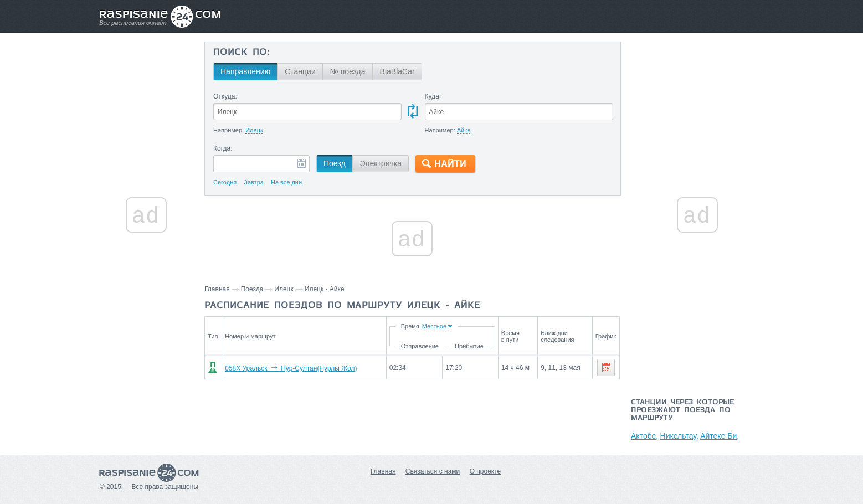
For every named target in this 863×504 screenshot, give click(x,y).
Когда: (223, 148)
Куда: (433, 96)
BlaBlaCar (397, 71)
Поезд (335, 163)
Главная (217, 289)
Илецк (284, 289)
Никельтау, (679, 436)
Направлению (245, 71)
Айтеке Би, (720, 436)
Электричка (381, 163)
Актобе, (644, 436)
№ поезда (348, 71)
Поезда (252, 289)
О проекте (486, 471)
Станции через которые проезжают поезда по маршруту (682, 410)
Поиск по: (241, 53)
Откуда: (225, 96)
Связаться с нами (433, 471)
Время (410, 326)
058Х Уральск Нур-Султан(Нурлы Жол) (291, 368)
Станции (300, 71)
